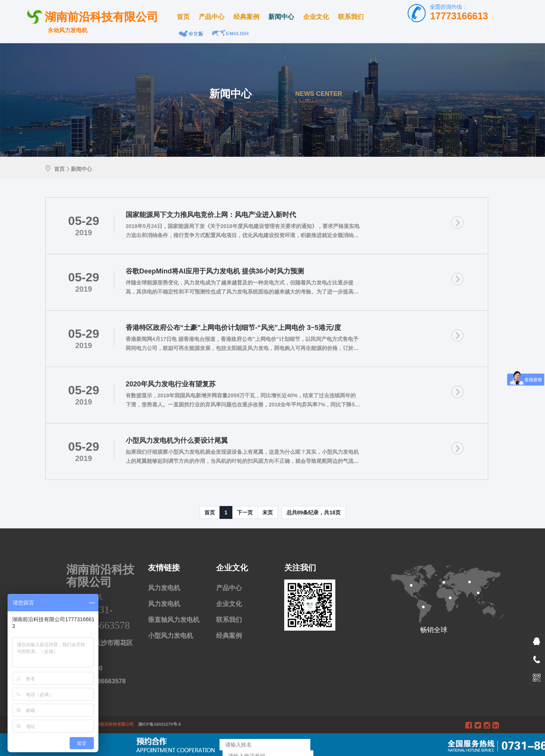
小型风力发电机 (171, 636)
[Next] (245, 512)
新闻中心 (281, 17)
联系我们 (351, 17)
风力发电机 (164, 588)
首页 (183, 17)
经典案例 (246, 17)
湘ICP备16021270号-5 (158, 724)
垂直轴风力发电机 (174, 620)
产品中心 (212, 17)
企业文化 (316, 17)
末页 (268, 512)
